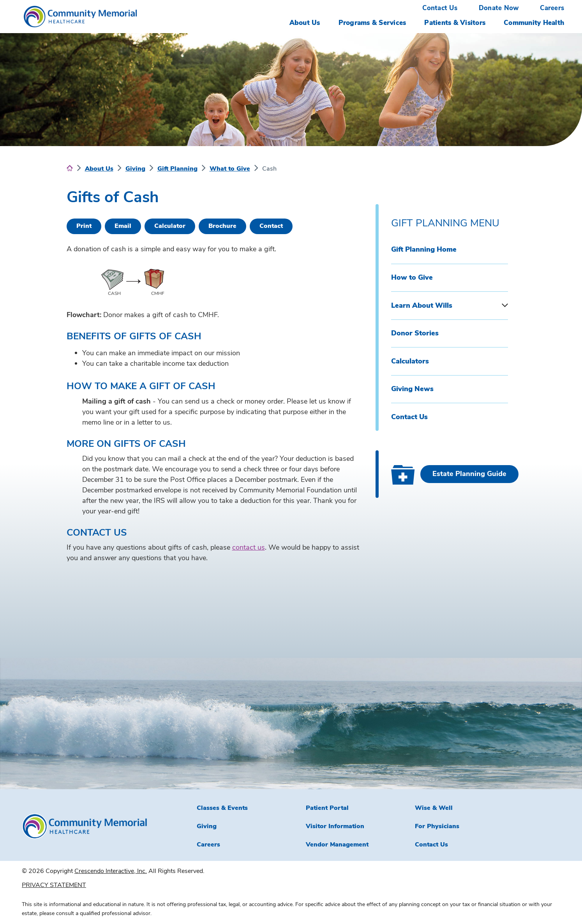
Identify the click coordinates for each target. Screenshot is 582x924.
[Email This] (123, 226)
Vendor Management (337, 845)
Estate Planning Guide (469, 474)
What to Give (230, 169)
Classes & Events (222, 808)
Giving (135, 169)
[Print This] (84, 226)
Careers (552, 8)
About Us (305, 23)
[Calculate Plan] (170, 226)
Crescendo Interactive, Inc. (111, 871)
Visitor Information (335, 826)
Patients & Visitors (455, 23)
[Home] (70, 169)
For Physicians (437, 826)
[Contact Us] (271, 226)
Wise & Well (434, 808)
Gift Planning (177, 169)
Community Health (534, 23)
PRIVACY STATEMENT (54, 885)
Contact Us (440, 8)
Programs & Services (372, 23)
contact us (249, 547)
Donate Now (499, 8)
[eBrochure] (222, 226)
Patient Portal (327, 808)
